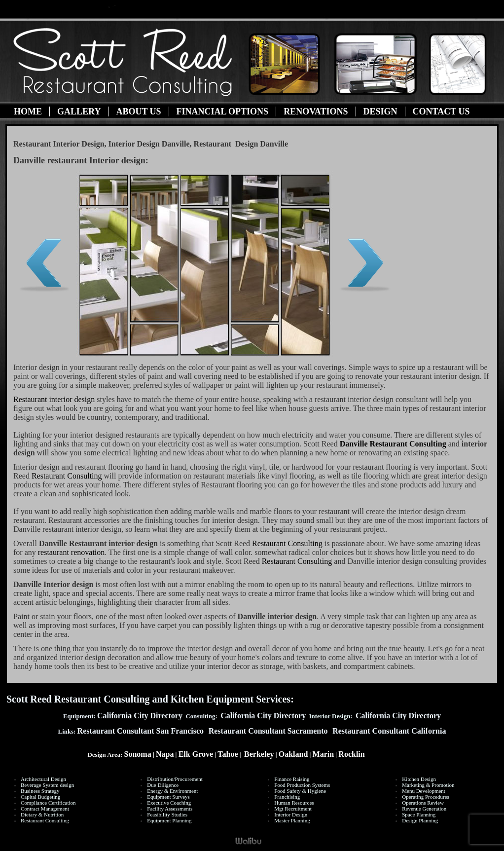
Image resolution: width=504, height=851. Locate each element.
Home (28, 111)
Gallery (79, 111)
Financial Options (223, 111)
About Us (138, 111)
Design (380, 111)
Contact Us (441, 111)
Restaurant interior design (54, 399)
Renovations (316, 111)
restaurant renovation (72, 552)
